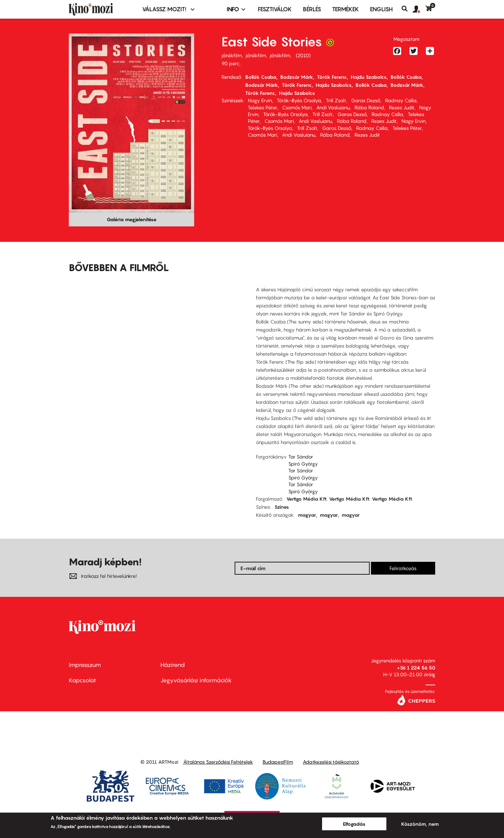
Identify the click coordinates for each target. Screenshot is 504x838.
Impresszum (85, 665)
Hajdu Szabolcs (369, 77)
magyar (307, 515)
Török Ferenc (332, 77)
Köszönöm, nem (420, 824)
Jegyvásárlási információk (196, 680)
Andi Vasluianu (333, 107)
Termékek (346, 9)
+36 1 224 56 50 (416, 668)
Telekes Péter (263, 107)
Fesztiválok (275, 9)
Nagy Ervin (260, 100)
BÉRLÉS (312, 9)
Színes (282, 507)
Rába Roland (369, 107)
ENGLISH (381, 9)
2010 (303, 55)
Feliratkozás (403, 568)
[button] (419, 9)
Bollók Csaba (261, 77)
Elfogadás (354, 824)
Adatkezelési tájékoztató (331, 762)
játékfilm (232, 55)
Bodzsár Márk (297, 77)
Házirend (173, 665)
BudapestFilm (278, 762)
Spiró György (303, 464)
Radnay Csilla (401, 100)
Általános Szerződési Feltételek (218, 762)
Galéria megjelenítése (132, 219)
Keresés (407, 9)
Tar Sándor (301, 457)
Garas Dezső (366, 100)
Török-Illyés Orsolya (299, 100)
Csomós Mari (297, 107)
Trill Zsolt (336, 100)
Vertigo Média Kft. (307, 499)
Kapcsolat (82, 680)
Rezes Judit (402, 107)
